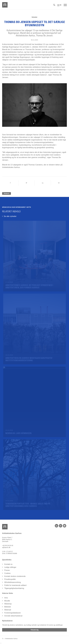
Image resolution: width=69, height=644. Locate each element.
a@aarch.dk (6, 547)
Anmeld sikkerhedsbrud (13, 616)
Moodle (7, 601)
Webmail (8, 610)
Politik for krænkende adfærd (15, 585)
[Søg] (54, 5)
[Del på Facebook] (10, 183)
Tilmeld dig (35, 630)
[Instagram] (61, 526)
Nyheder (34, 17)
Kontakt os (8, 564)
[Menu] (65, 5)
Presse (7, 570)
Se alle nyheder (10, 216)
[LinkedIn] (56, 526)
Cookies (7, 573)
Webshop (8, 604)
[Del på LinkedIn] (43, 183)
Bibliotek (8, 607)
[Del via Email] (59, 183)
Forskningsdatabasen (13, 613)
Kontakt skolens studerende (15, 576)
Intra (6, 598)
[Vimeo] (65, 526)
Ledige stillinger (10, 567)
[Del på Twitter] (26, 183)
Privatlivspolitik (10, 579)
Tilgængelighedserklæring (14, 588)
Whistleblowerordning (13, 582)
